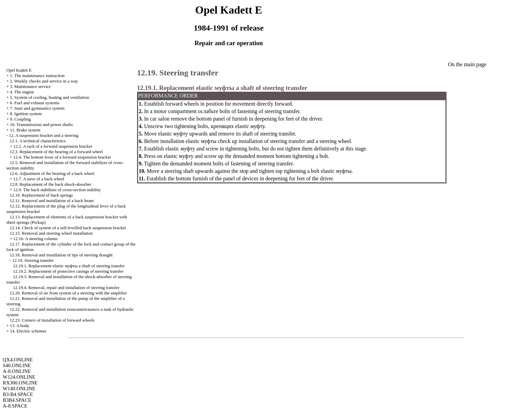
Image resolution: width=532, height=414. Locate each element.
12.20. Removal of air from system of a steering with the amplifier (69, 293)
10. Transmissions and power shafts (41, 124)
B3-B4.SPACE (18, 394)
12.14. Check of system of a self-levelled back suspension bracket (68, 228)
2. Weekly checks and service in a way (44, 81)
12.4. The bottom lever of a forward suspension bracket (62, 157)
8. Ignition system (26, 114)
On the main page (467, 64)
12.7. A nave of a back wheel (39, 179)
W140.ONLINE (19, 389)
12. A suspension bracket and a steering (44, 135)
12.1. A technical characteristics (38, 141)
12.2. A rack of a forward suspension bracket (53, 146)
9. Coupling (20, 119)
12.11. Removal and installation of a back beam (52, 201)
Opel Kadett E (19, 70)
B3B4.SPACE (17, 400)
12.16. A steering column (35, 239)
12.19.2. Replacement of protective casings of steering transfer (68, 271)
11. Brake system (25, 130)
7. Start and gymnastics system (37, 108)
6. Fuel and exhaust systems (35, 103)
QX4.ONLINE (18, 360)
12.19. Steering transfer (33, 260)
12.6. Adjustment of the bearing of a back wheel (52, 173)
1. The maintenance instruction (37, 76)
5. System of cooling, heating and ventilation (49, 97)
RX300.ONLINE (20, 383)
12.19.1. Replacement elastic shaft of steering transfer (69, 266)
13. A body (20, 326)
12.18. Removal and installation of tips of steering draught (61, 255)
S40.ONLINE (17, 365)
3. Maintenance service (30, 86)
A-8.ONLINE (17, 371)
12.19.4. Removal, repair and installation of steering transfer (66, 287)
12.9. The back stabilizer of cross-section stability (57, 190)
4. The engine (22, 92)
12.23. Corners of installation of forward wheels (52, 320)
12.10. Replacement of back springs (41, 195)
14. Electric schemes (28, 331)
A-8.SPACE (15, 406)
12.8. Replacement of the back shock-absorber (51, 184)
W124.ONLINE (19, 377)
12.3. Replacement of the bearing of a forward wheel (56, 152)
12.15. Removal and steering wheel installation (51, 233)
